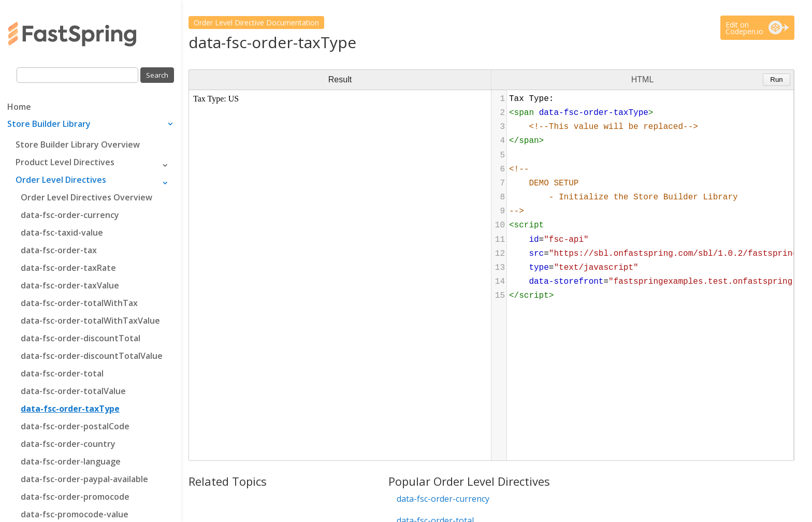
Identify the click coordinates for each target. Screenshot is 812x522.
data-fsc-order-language (71, 461)
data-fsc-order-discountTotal (81, 338)
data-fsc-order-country (68, 444)
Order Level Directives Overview (86, 197)
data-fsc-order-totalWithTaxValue (90, 321)
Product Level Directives (65, 162)
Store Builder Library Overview (78, 144)
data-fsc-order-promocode (75, 497)
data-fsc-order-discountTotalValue (92, 356)
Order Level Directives (61, 180)
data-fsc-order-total (62, 373)
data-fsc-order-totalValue (73, 391)
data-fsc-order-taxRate (68, 268)
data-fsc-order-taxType (70, 409)
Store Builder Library (49, 125)
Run (776, 79)
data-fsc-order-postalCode (75, 426)
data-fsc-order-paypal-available (84, 479)
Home (19, 108)
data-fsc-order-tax (59, 250)
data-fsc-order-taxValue (70, 285)
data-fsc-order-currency (70, 215)
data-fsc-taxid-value (62, 233)
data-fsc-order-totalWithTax (79, 303)
